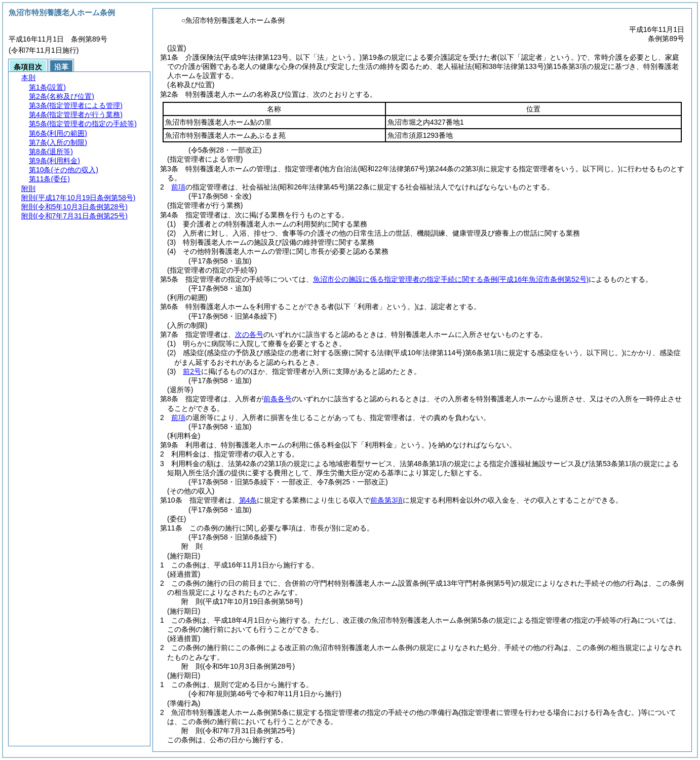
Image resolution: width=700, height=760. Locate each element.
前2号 (192, 371)
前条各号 (278, 399)
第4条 (248, 500)
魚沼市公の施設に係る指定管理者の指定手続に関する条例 (451, 279)
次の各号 (249, 334)
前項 (178, 187)
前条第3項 (386, 500)
